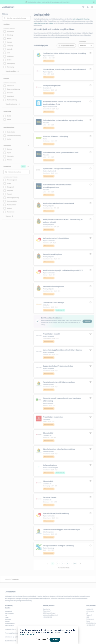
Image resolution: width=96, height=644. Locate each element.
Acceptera (55, 640)
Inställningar (42, 640)
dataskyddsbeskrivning (28, 634)
